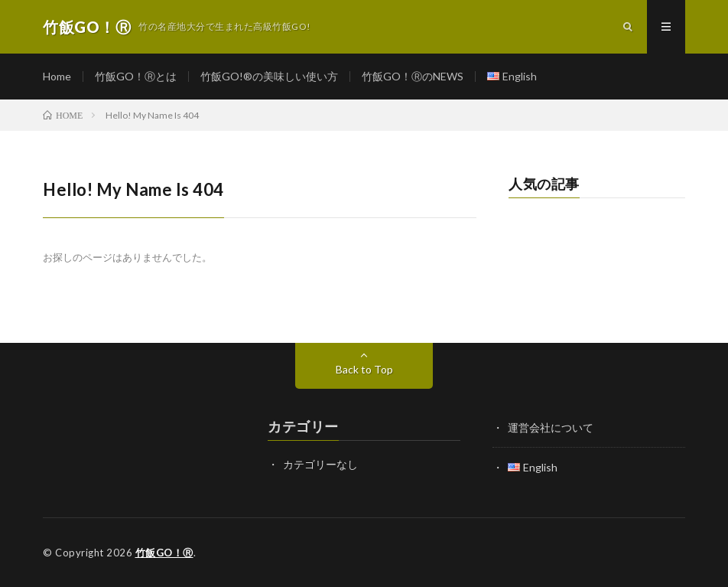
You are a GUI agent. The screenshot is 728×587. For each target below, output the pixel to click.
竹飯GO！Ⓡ (164, 553)
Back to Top (364, 369)
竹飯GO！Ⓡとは (136, 76)
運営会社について (551, 427)
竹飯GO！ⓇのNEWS (413, 76)
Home (57, 76)
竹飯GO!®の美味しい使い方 (269, 76)
